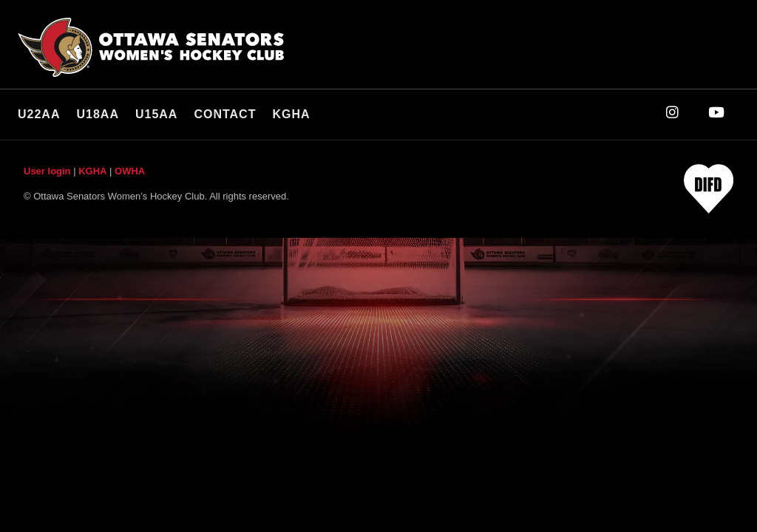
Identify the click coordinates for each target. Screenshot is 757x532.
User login (47, 171)
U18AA (97, 114)
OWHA (130, 171)
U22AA (39, 114)
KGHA (291, 114)
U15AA (156, 114)
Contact (225, 114)
